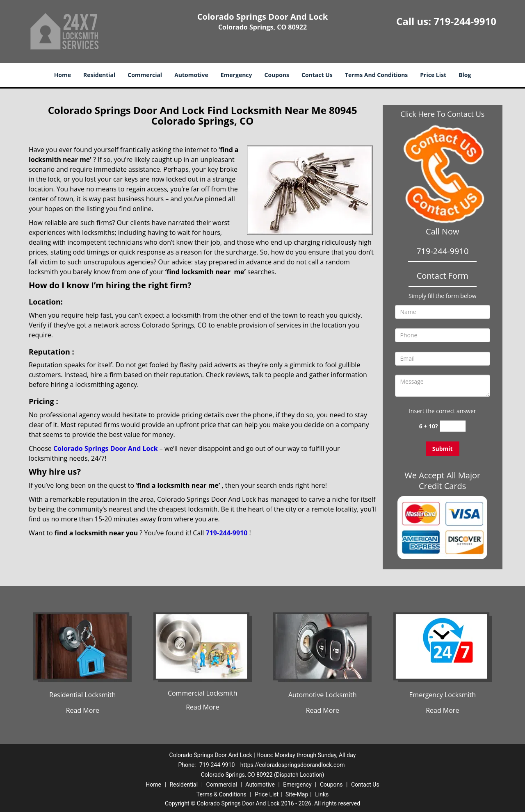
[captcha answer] (453, 426)
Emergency (236, 75)
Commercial (145, 75)
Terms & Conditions (221, 794)
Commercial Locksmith (203, 693)
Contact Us (317, 75)
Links (322, 794)
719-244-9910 (465, 21)
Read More (83, 710)
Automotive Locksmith (323, 695)
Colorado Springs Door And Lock (106, 448)
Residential (99, 75)
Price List (433, 75)
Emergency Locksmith (442, 695)
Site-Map (297, 794)
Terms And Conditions (377, 75)
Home (63, 75)
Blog (465, 75)
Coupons (277, 75)
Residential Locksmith (82, 695)
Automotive (191, 75)
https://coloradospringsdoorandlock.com (293, 765)
